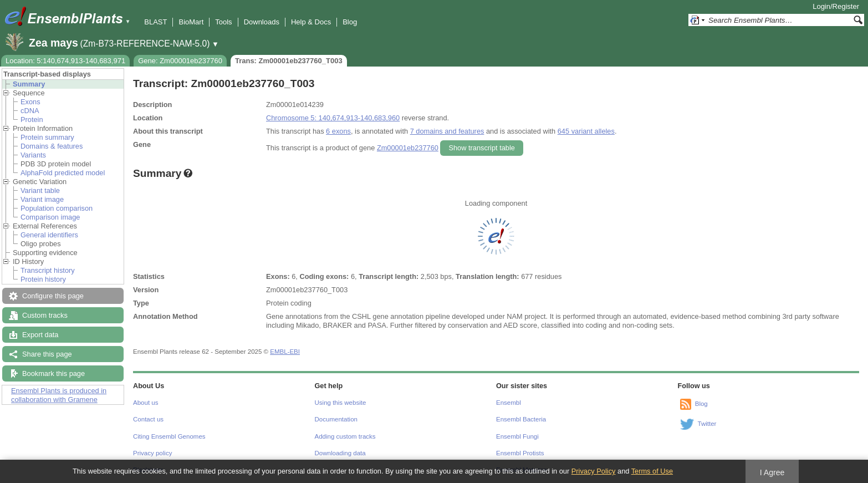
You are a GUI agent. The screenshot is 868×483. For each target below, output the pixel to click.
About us (145, 403)
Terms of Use (652, 471)
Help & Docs (311, 22)
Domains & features (52, 146)
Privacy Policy (594, 471)
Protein (32, 120)
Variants (33, 155)
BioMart (191, 22)
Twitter (707, 424)
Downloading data (340, 453)
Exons (30, 102)
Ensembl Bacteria (521, 419)
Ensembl (509, 403)
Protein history (43, 279)
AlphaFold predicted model (63, 173)
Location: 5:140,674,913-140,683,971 (65, 61)
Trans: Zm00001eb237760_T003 (289, 61)
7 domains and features (447, 131)
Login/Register (836, 6)
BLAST (155, 22)
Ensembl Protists (520, 453)
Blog (350, 22)
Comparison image (50, 217)
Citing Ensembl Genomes (169, 436)
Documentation (336, 419)
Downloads (262, 22)
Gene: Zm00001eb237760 (180, 61)
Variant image (42, 199)
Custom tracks (45, 315)
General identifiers (49, 235)
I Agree (772, 472)
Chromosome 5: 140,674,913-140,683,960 (333, 118)
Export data (40, 335)
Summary (29, 84)
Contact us (148, 419)
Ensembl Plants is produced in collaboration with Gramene (59, 395)
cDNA (30, 111)
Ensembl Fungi (517, 436)
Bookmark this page (53, 373)
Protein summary (47, 137)
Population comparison (57, 208)
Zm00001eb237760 (408, 148)
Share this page (47, 354)
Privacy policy (152, 453)
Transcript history (48, 270)
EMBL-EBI (285, 352)
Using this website (341, 403)
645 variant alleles (586, 131)
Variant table (40, 190)
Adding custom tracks (345, 436)
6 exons (338, 131)
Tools (223, 22)
